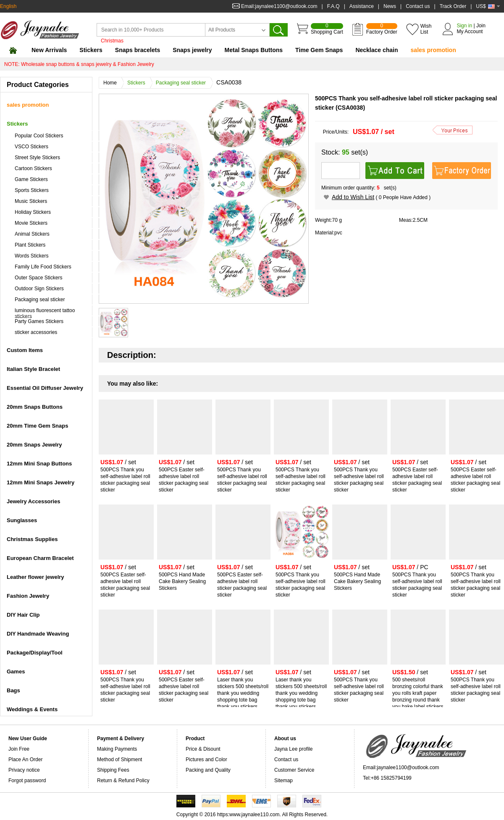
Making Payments (117, 749)
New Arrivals (49, 50)
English (8, 6)
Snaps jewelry (192, 50)
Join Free (19, 749)
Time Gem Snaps (319, 50)
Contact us (418, 6)
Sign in (464, 26)
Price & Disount (203, 749)
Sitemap (283, 781)
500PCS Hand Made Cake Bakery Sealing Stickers (182, 581)
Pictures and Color (206, 760)
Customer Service (294, 770)
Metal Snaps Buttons (254, 50)
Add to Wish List (353, 197)
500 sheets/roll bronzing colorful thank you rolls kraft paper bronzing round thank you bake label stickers (418, 693)
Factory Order (382, 29)
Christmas (112, 41)
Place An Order (25, 760)
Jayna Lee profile (293, 749)
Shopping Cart (327, 29)
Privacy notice (24, 770)
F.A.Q (333, 6)
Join (481, 26)
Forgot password (27, 781)
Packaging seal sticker (183, 83)
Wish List (426, 29)
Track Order (453, 6)
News (390, 6)
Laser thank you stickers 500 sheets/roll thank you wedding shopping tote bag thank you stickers (243, 693)
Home (112, 83)
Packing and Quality (208, 770)
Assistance (362, 6)
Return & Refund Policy (123, 781)
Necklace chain (377, 50)
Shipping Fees (113, 770)
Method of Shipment (119, 760)
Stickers (91, 50)
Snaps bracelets (138, 50)
